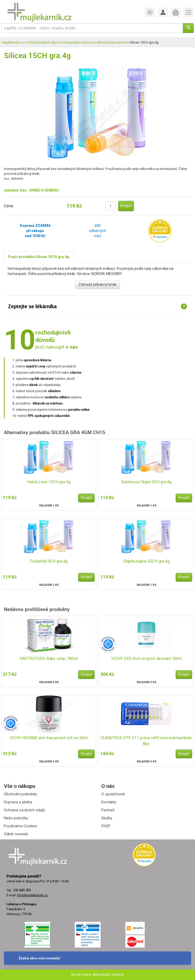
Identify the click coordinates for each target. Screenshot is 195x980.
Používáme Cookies (21, 826)
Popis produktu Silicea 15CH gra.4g (39, 257)
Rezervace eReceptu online (98, 975)
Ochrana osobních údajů (24, 810)
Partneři (108, 810)
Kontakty (109, 802)
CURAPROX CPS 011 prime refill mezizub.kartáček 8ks (146, 741)
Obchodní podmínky (21, 794)
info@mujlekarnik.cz (32, 895)
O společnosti (113, 794)
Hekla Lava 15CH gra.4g (49, 482)
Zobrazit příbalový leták (98, 285)
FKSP (106, 826)
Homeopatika (70, 42)
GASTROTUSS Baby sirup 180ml (49, 659)
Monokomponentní (112, 42)
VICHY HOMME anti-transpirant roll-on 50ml (49, 738)
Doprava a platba (18, 802)
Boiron (89, 42)
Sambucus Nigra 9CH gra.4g (146, 482)
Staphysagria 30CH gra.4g (146, 561)
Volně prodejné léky (42, 42)
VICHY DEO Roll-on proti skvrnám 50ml (146, 659)
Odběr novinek (16, 834)
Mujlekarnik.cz (13, 42)
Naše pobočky (16, 818)
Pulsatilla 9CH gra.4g (49, 561)
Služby (107, 818)
